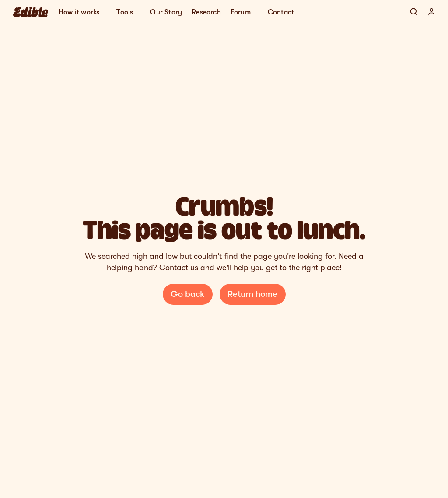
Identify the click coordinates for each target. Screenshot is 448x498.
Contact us (179, 268)
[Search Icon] (414, 12)
